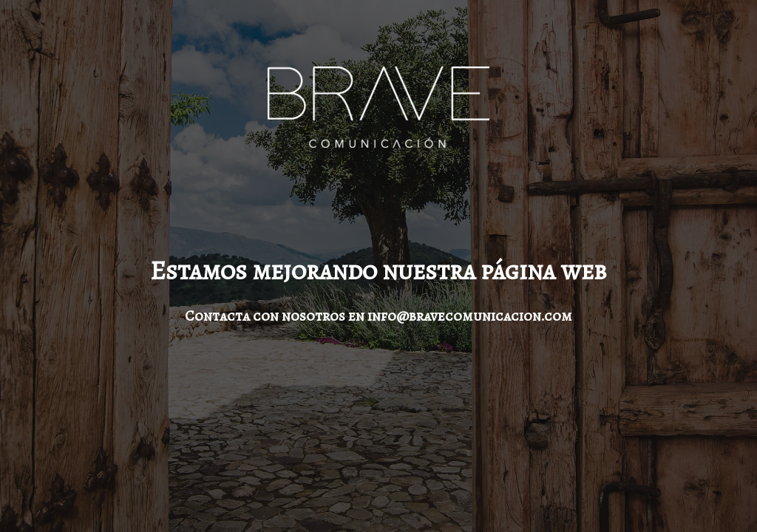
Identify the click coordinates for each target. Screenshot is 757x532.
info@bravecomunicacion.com (470, 316)
